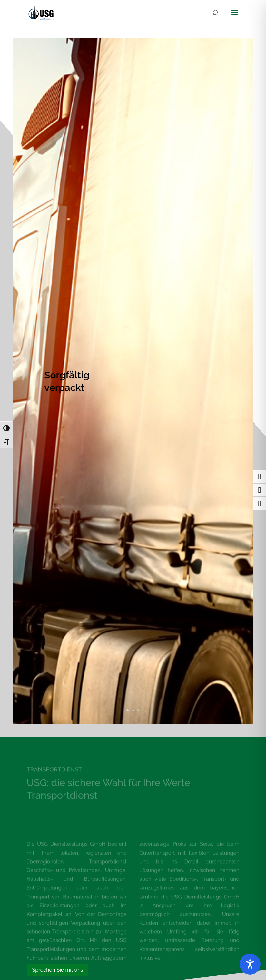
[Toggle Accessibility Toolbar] (250, 964)
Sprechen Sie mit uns (58, 970)
